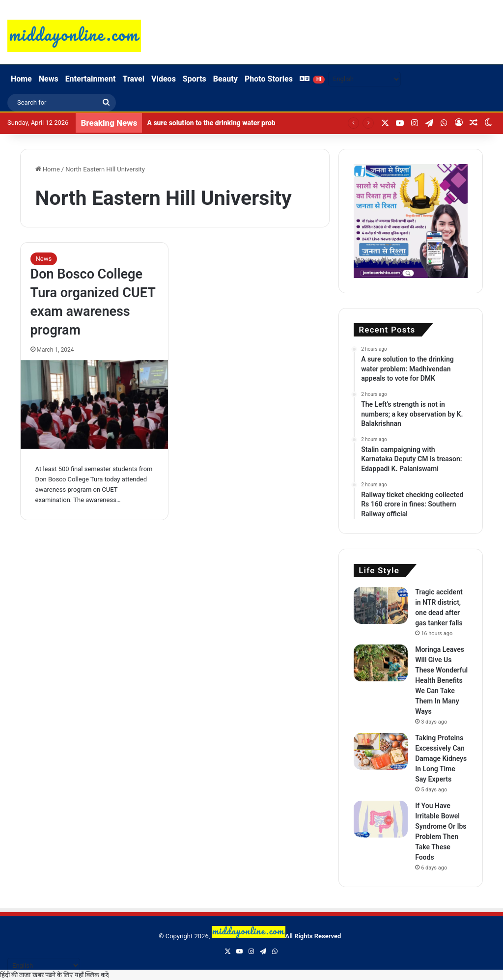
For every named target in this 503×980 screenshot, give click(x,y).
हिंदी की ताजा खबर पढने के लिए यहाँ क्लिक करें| (55, 975)
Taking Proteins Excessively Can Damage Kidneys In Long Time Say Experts (441, 758)
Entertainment (91, 79)
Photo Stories (269, 79)
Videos (164, 79)
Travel (133, 79)
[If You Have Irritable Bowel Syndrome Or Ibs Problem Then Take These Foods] (381, 819)
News (49, 79)
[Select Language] (364, 79)
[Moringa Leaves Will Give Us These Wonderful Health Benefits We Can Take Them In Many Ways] (381, 663)
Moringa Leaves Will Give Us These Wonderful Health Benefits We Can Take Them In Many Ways (441, 680)
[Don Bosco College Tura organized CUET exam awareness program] (95, 405)
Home (21, 79)
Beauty (225, 79)
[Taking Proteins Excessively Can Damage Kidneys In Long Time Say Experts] (381, 751)
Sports (195, 79)
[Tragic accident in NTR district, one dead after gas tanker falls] (381, 605)
